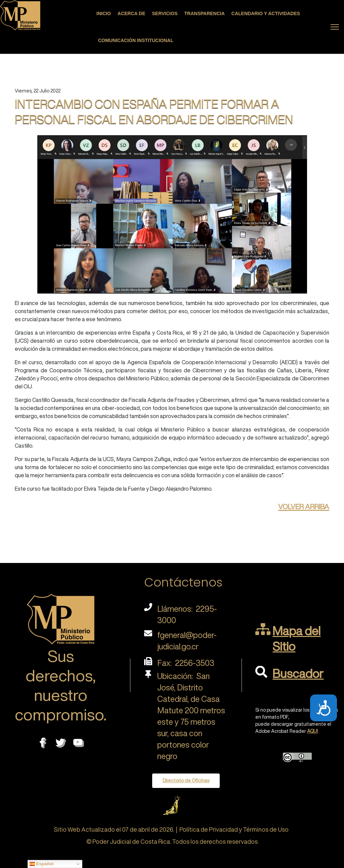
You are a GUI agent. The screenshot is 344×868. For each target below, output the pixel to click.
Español (42, 864)
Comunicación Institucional (136, 40)
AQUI (312, 731)
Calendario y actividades (266, 13)
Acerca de (132, 13)
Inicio (104, 13)
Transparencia (205, 13)
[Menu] (335, 27)
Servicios (165, 13)
